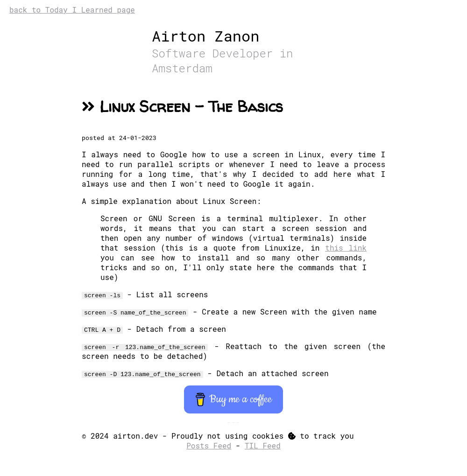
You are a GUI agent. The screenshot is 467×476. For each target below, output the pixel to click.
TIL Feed (263, 445)
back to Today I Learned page (72, 10)
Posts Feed (209, 445)
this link (346, 248)
